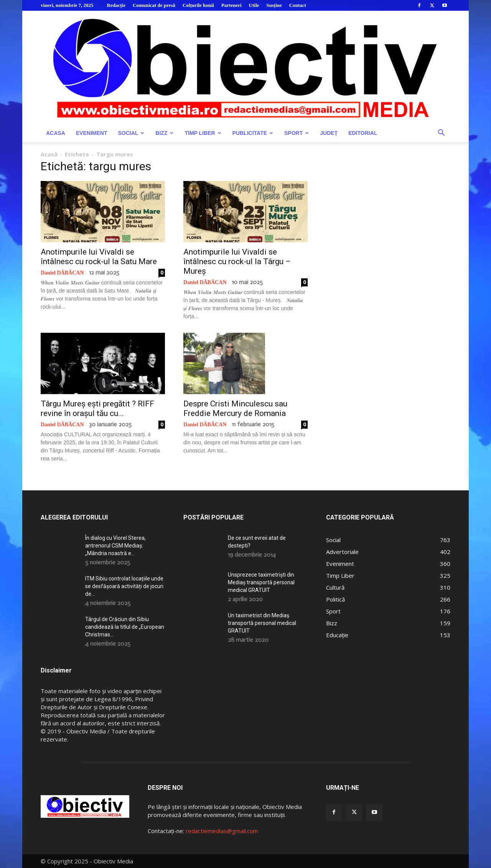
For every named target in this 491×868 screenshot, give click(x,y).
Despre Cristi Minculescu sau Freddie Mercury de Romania (235, 409)
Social (131, 133)
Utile (254, 5)
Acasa (56, 133)
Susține (274, 5)
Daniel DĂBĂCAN (62, 273)
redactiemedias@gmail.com (222, 831)
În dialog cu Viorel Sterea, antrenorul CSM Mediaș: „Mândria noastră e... (115, 546)
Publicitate (253, 133)
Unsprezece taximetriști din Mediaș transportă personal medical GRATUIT (261, 582)
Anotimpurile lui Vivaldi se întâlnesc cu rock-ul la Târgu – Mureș (237, 261)
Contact (298, 5)
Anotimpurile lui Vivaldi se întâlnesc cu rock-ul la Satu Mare (99, 257)
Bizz (164, 133)
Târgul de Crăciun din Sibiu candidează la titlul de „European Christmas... (125, 627)
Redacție (116, 5)
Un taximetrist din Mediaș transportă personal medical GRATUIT (262, 623)
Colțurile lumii (198, 5)
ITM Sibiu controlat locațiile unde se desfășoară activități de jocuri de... (124, 586)
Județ (329, 133)
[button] (441, 134)
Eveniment (92, 133)
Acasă (49, 154)
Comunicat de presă (154, 5)
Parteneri (231, 5)
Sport (297, 133)
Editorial (363, 133)
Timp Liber (203, 133)
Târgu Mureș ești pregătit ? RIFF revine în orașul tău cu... (97, 409)
